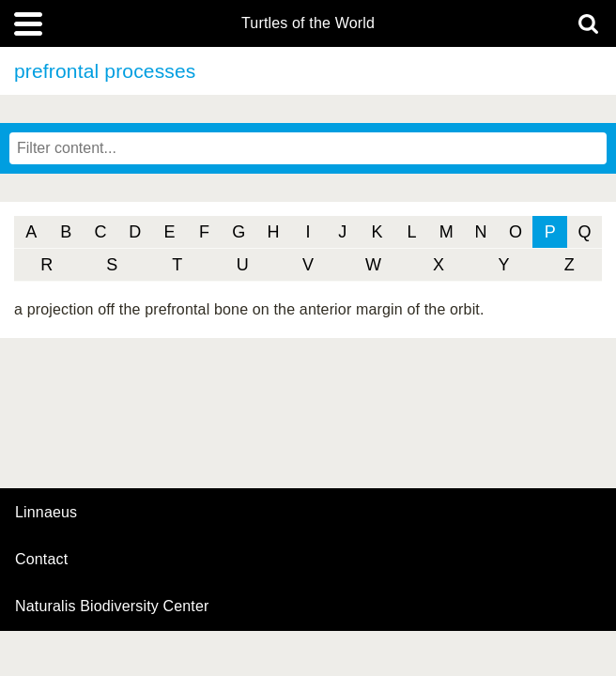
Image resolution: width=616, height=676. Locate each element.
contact (41, 559)
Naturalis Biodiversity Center (112, 607)
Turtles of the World (308, 23)
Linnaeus (46, 513)
